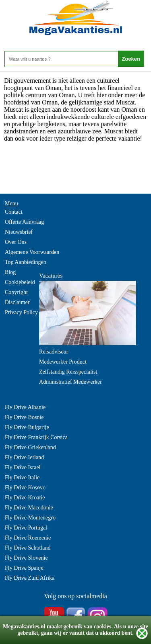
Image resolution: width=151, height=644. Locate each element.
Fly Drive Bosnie (24, 417)
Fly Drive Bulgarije (27, 427)
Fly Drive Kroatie (25, 498)
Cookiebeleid (20, 282)
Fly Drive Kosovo (25, 488)
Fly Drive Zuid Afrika (30, 578)
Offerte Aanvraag (24, 222)
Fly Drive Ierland (24, 457)
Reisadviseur (54, 352)
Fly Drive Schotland (28, 548)
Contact (14, 212)
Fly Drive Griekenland (30, 447)
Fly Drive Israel (23, 467)
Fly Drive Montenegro (30, 518)
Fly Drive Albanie (25, 407)
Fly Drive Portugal (26, 528)
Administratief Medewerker (70, 382)
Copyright (16, 292)
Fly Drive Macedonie (29, 508)
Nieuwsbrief (19, 232)
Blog (10, 272)
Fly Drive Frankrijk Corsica (36, 437)
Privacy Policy (21, 312)
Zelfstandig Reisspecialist (68, 372)
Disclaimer (17, 302)
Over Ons (16, 242)
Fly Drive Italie (22, 477)
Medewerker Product (63, 362)
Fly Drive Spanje (24, 568)
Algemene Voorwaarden (32, 252)
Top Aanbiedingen (26, 262)
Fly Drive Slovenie (26, 558)
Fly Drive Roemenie (28, 538)
